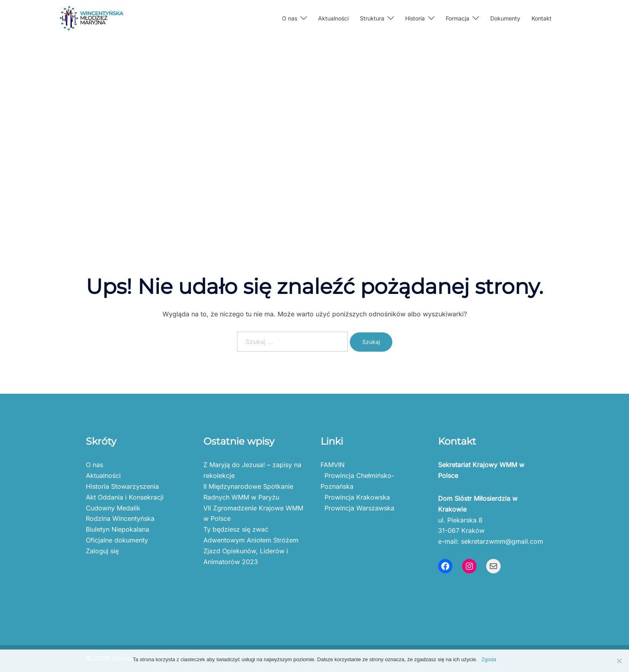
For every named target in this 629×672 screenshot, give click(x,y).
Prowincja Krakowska (355, 497)
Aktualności (333, 18)
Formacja (458, 18)
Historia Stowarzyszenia (122, 486)
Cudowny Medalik (113, 508)
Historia (415, 18)
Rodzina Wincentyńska (120, 518)
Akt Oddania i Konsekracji (125, 497)
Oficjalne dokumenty (117, 540)
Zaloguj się (102, 551)
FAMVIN (333, 465)
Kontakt (542, 18)
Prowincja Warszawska (357, 508)
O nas (290, 18)
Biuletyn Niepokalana (118, 529)
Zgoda (489, 659)
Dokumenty (505, 18)
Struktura (372, 18)
